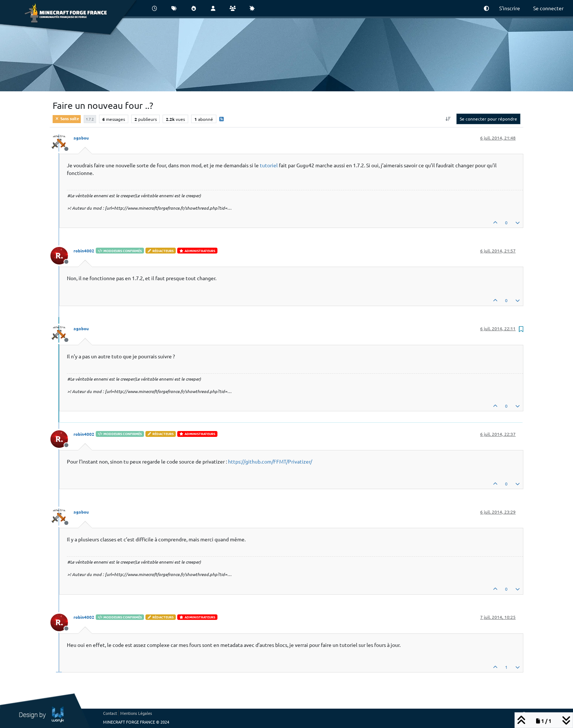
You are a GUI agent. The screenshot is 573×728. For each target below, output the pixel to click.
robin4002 (84, 251)
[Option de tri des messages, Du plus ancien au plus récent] (448, 119)
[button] (486, 8)
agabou (81, 138)
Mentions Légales (136, 713)
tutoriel (269, 165)
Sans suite (67, 118)
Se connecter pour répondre (488, 119)
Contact (110, 713)
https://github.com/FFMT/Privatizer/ (270, 461)
